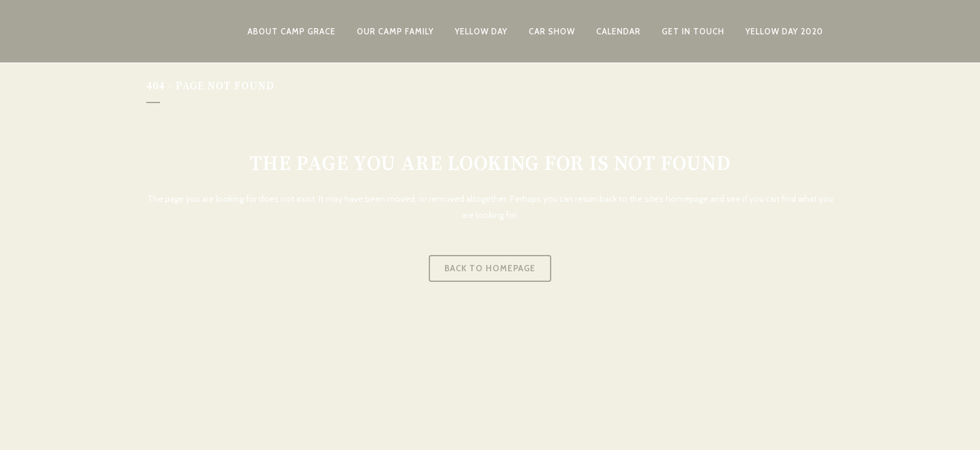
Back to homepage (490, 268)
